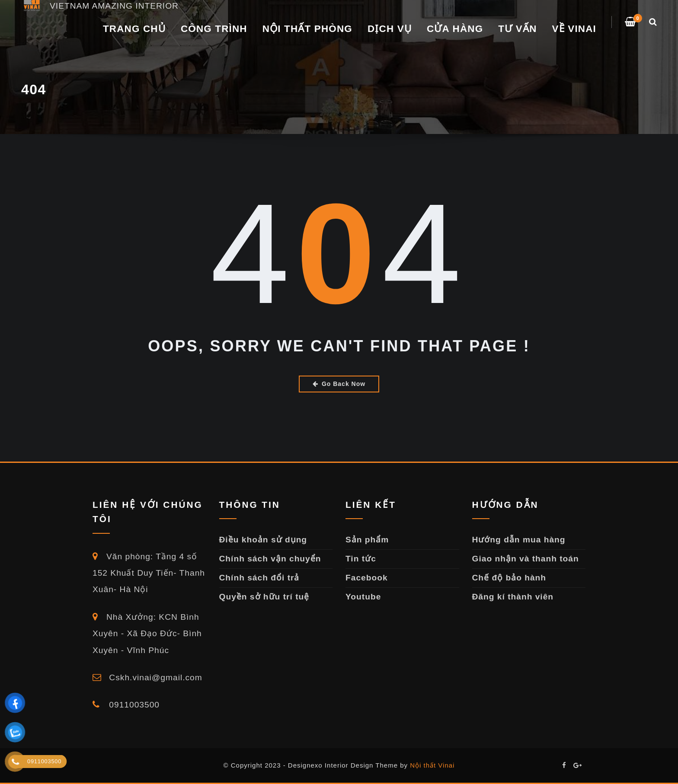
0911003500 (126, 705)
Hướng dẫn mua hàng (519, 540)
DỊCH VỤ (390, 29)
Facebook (367, 578)
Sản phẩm (367, 540)
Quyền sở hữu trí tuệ (264, 597)
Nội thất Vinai (432, 765)
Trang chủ (134, 29)
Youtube (363, 597)
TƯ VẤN (517, 29)
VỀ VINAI (574, 29)
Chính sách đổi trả (259, 578)
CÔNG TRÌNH (214, 29)
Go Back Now (339, 384)
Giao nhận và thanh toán (526, 559)
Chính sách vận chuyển (270, 559)
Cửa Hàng (455, 29)
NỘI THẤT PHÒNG (307, 29)
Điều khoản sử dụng (263, 540)
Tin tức (361, 559)
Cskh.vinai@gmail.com (147, 677)
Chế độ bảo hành (509, 578)
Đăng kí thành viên (513, 597)
